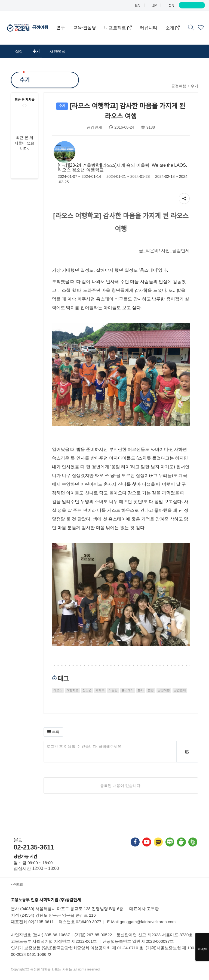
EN (137, 5)
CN (171, 5)
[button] (53, 732)
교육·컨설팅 (92, 21)
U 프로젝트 (123, 21)
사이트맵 (19, 884)
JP (154, 5)
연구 (68, 21)
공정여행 (47, 21)
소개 (152, 35)
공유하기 (184, 197)
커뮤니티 (156, 21)
